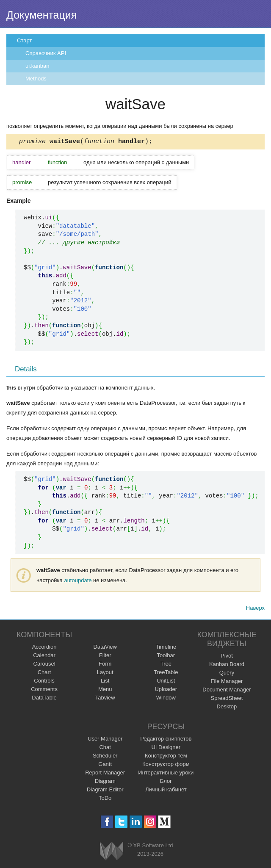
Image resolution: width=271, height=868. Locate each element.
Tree (166, 665)
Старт (24, 40)
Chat (105, 748)
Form (105, 665)
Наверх (255, 609)
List (105, 682)
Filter (105, 657)
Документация (41, 15)
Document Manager (227, 691)
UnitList (166, 682)
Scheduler (105, 757)
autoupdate (78, 582)
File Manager (227, 682)
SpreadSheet (227, 699)
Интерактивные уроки (166, 774)
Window (166, 699)
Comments (44, 690)
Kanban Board (227, 665)
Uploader (166, 690)
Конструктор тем (166, 757)
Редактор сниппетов (166, 740)
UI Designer (166, 748)
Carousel (44, 665)
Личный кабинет (166, 791)
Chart (44, 673)
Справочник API (46, 53)
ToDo (105, 799)
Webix (112, 852)
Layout (105, 673)
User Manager (105, 740)
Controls (44, 682)
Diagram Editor (105, 791)
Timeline (166, 648)
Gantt (105, 765)
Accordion (44, 648)
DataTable (44, 699)
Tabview (105, 699)
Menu (105, 690)
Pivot (227, 657)
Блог (166, 782)
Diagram (105, 782)
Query (227, 674)
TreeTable (166, 673)
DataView (105, 648)
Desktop (227, 708)
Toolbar (166, 657)
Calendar (44, 657)
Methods (36, 79)
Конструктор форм (166, 765)
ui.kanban (37, 66)
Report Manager (105, 774)
